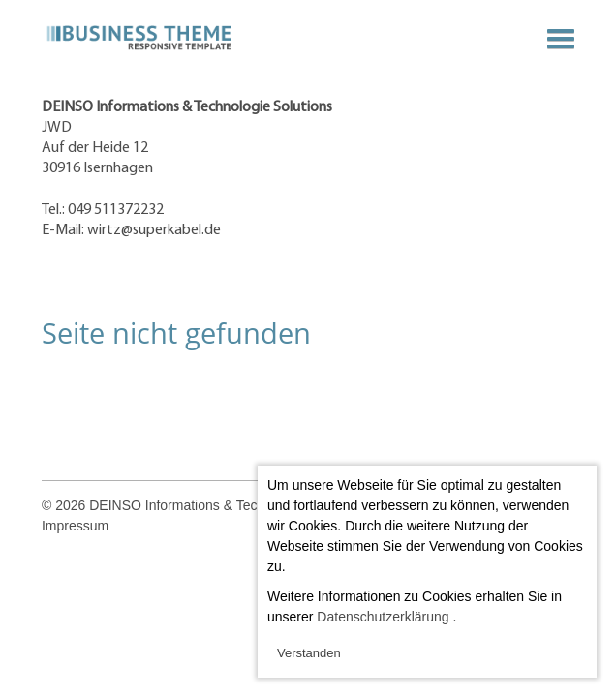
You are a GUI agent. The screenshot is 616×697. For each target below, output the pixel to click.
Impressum (75, 526)
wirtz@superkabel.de (154, 230)
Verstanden (309, 653)
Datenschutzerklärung (383, 617)
